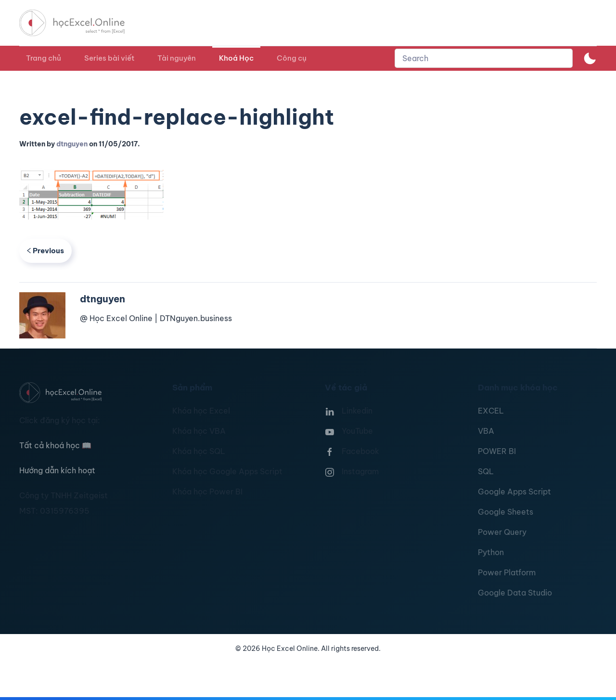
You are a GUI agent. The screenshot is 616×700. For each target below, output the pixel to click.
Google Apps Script (514, 492)
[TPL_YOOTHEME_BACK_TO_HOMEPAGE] (81, 23)
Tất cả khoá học (55, 445)
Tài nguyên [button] (177, 58)
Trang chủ (44, 58)
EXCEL (491, 411)
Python (491, 552)
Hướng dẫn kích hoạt (57, 470)
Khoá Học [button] (236, 58)
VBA (486, 431)
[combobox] (484, 58)
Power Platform (507, 572)
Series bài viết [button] (109, 58)
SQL (486, 471)
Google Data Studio (515, 593)
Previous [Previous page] (45, 251)
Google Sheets (506, 512)
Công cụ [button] (292, 58)
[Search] (484, 58)
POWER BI (497, 451)
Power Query (502, 532)
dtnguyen (72, 144)
